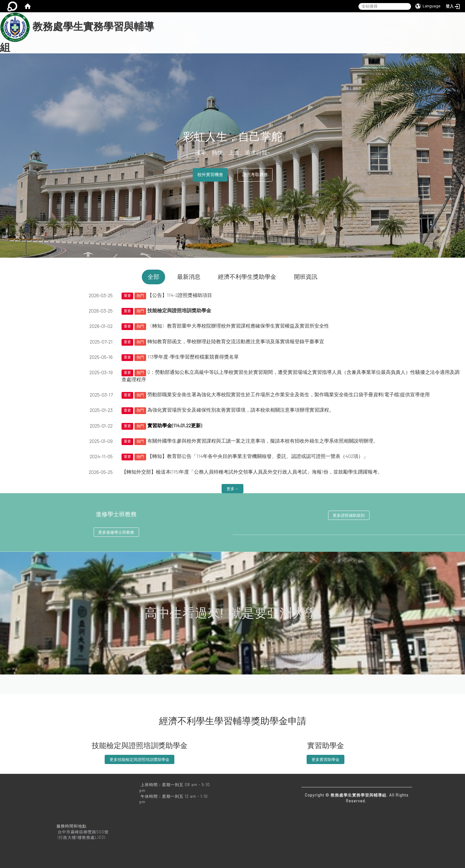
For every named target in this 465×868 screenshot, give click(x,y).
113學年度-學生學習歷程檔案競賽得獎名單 (193, 357)
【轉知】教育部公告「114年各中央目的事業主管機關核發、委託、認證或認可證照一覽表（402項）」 (258, 456)
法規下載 (329, 27)
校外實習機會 (210, 175)
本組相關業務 (232, 27)
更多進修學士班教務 (116, 532)
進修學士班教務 (116, 514)
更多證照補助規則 (349, 515)
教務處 (391, 27)
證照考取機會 (255, 175)
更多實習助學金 (325, 759)
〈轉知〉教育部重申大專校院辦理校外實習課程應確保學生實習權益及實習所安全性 (238, 326)
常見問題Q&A (425, 27)
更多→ (232, 489)
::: (165, 15)
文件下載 (361, 27)
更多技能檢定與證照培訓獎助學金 (139, 759)
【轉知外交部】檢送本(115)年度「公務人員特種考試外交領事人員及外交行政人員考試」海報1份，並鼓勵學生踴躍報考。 (252, 472)
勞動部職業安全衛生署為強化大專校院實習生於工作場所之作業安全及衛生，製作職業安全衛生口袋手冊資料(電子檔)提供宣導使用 (289, 394)
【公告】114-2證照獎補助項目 (180, 295)
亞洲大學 (195, 41)
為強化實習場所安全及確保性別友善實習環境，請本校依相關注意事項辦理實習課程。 (241, 410)
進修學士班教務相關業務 (283, 27)
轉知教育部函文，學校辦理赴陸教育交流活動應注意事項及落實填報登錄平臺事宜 (236, 341)
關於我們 (195, 27)
